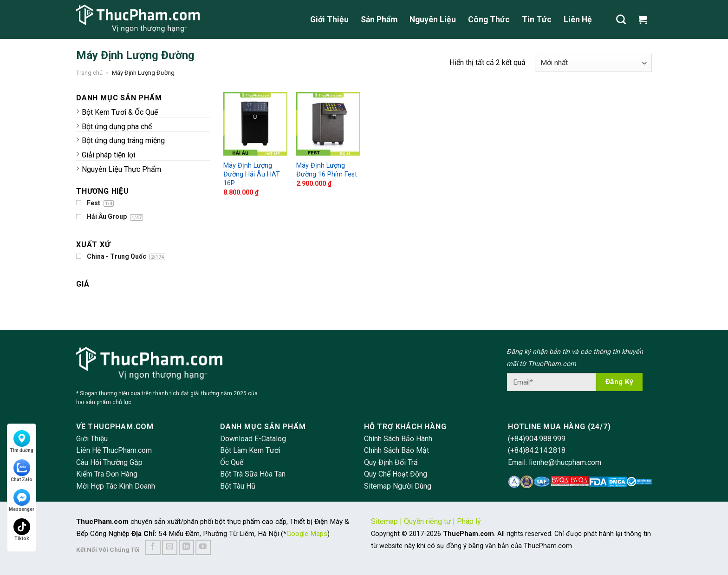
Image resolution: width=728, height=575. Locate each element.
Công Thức (489, 20)
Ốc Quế (232, 462)
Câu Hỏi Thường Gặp (109, 462)
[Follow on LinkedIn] (186, 547)
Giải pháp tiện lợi (108, 155)
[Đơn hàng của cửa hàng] (593, 63)
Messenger (22, 500)
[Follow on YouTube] (203, 547)
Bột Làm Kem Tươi (250, 450)
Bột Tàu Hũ (238, 486)
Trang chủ (89, 73)
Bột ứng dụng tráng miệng (123, 140)
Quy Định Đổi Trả (391, 462)
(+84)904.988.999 (537, 439)
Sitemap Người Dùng (398, 486)
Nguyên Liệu (433, 20)
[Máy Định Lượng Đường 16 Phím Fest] (328, 124)
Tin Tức (537, 20)
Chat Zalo (22, 471)
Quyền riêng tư (427, 521)
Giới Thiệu (329, 20)
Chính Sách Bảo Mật (396, 450)
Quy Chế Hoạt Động (396, 474)
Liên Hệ (578, 20)
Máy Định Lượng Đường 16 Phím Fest (327, 170)
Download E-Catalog (253, 439)
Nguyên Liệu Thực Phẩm (121, 169)
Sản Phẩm (379, 20)
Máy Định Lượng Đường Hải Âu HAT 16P (252, 174)
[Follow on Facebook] (153, 547)
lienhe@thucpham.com (565, 462)
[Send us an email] (170, 547)
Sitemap (384, 521)
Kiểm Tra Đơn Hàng (107, 474)
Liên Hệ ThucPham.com (114, 450)
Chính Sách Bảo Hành (398, 439)
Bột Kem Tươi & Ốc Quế (120, 112)
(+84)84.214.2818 (537, 450)
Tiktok (22, 530)
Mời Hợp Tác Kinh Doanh (116, 486)
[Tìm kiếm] (621, 19)
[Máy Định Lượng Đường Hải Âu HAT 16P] (255, 124)
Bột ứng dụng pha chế (117, 127)
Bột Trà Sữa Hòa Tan (253, 474)
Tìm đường (22, 441)
